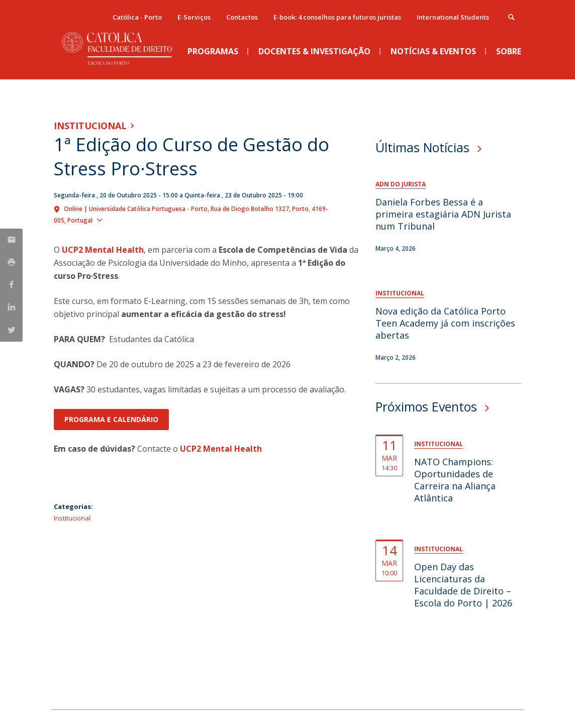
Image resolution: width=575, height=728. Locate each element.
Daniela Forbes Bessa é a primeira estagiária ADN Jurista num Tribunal (443, 214)
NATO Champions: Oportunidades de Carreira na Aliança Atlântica (455, 480)
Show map (124, 220)
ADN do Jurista (401, 184)
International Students (453, 17)
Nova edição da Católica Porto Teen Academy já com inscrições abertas (445, 323)
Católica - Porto (137, 17)
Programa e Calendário (111, 419)
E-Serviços (194, 17)
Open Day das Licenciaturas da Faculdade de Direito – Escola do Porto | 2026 (463, 585)
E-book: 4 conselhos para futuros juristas (337, 17)
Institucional (90, 126)
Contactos (242, 17)
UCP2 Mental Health (103, 250)
